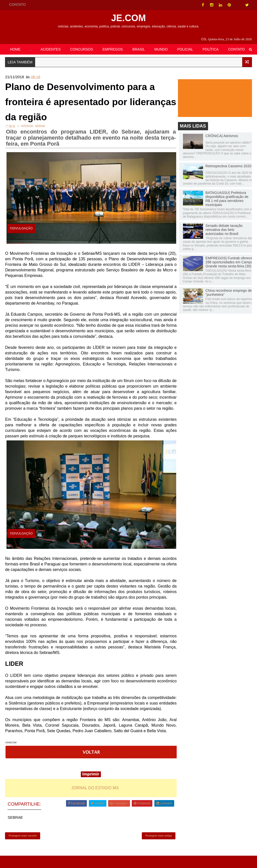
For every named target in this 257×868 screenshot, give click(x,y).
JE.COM (128, 18)
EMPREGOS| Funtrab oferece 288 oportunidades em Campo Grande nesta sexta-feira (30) (229, 263)
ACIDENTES (50, 49)
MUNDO (161, 49)
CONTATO (17, 5)
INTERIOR (27, 129)
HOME (15, 49)
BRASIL (139, 49)
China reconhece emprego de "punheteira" (229, 293)
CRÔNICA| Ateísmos (222, 136)
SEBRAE (40, 129)
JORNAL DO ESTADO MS (93, 798)
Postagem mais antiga (155, 847)
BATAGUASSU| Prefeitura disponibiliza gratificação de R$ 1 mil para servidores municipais (227, 199)
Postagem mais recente (23, 847)
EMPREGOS (113, 49)
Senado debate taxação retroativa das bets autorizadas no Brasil (224, 230)
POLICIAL (185, 49)
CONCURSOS (82, 49)
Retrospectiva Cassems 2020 (229, 167)
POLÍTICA (211, 49)
